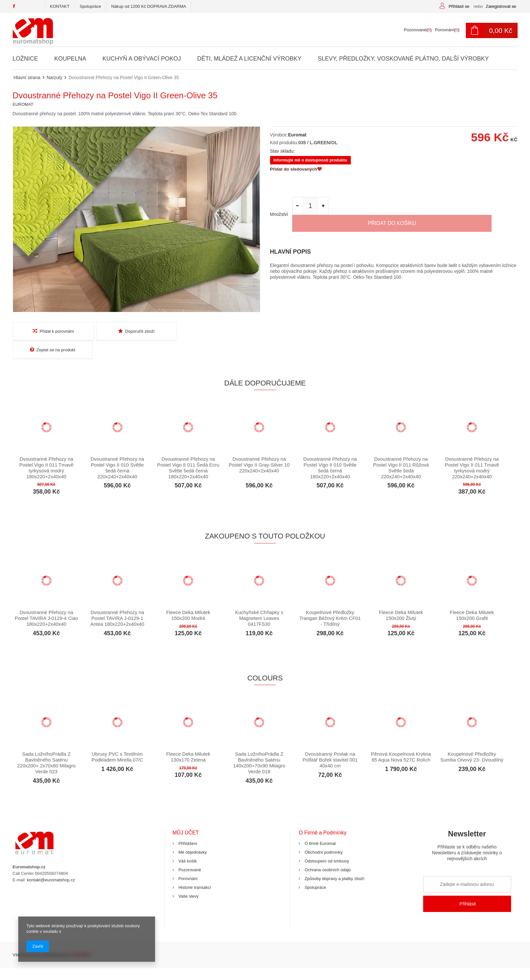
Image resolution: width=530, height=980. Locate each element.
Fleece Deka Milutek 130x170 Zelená (188, 739)
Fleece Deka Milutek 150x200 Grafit (472, 597)
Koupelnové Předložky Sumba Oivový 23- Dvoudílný (472, 739)
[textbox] (229, 30)
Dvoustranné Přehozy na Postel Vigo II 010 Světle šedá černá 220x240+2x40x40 (117, 449)
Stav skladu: (282, 151)
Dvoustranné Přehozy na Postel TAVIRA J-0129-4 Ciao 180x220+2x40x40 (46, 600)
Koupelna (70, 59)
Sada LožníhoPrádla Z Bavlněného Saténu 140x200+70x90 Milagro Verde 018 (259, 745)
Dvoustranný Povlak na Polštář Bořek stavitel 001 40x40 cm (330, 742)
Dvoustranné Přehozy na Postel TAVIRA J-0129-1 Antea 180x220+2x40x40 (117, 600)
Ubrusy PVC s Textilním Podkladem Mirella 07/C (117, 739)
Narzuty (54, 77)
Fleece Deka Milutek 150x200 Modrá (188, 597)
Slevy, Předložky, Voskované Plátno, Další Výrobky (403, 59)
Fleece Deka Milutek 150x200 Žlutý (401, 597)
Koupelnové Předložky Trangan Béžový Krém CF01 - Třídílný (330, 600)
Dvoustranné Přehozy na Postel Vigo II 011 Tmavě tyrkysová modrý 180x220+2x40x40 (46, 449)
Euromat (297, 135)
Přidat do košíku (425, 207)
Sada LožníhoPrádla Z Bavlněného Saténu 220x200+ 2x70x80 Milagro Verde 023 (46, 745)
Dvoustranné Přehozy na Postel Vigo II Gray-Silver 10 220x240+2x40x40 (259, 447)
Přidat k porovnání (53, 331)
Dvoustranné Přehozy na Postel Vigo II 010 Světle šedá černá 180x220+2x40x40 (330, 449)
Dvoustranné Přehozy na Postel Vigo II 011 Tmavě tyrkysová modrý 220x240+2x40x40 (472, 449)
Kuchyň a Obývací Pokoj (141, 59)
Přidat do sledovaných (297, 170)
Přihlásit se (459, 6)
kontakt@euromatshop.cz (51, 862)
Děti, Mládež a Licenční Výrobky (249, 59)
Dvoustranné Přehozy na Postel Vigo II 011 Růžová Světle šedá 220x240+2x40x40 (401, 449)
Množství (279, 207)
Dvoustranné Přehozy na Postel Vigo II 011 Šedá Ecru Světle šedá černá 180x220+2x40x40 (188, 449)
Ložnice (25, 59)
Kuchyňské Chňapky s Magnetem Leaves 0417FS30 (259, 600)
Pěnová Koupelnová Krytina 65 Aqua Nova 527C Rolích (401, 739)
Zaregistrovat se (501, 6)
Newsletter (467, 830)
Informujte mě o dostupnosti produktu (311, 161)
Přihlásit (468, 886)
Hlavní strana (27, 77)
